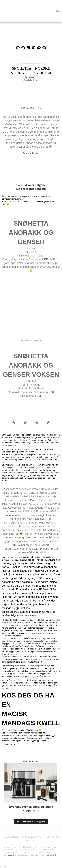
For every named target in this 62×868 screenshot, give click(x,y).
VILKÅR (42, 837)
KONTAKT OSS (53, 837)
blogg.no (10, 855)
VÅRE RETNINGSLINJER (13, 837)
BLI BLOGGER (31, 841)
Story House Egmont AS (46, 855)
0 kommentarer (31, 77)
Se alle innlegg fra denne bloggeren (31, 822)
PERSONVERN (31, 837)
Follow (3, 867)
